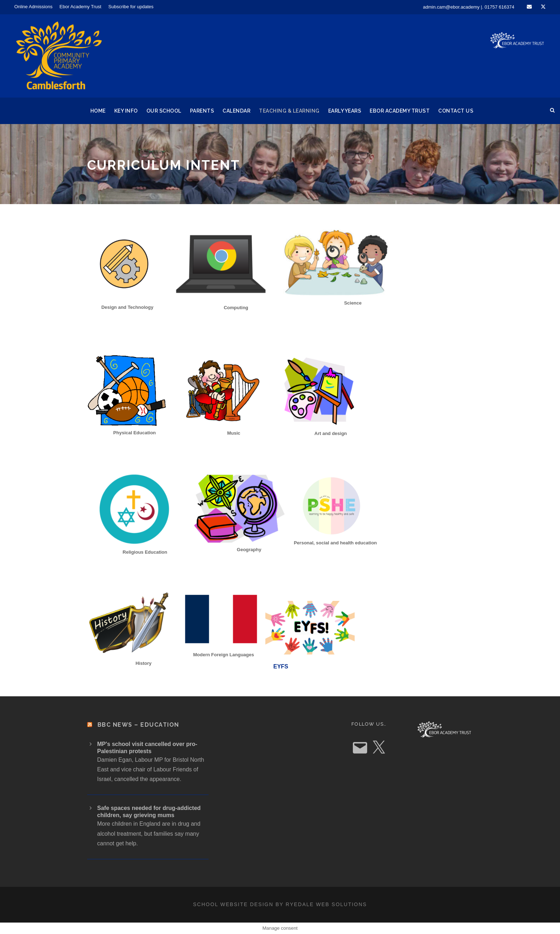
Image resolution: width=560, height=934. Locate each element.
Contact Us (456, 111)
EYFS (281, 666)
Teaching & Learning (289, 111)
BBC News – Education (138, 725)
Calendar (236, 111)
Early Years (345, 111)
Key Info (126, 111)
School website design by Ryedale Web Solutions (280, 904)
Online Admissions (33, 7)
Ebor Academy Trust (81, 7)
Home (98, 111)
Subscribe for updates (131, 7)
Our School (164, 111)
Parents (202, 111)
